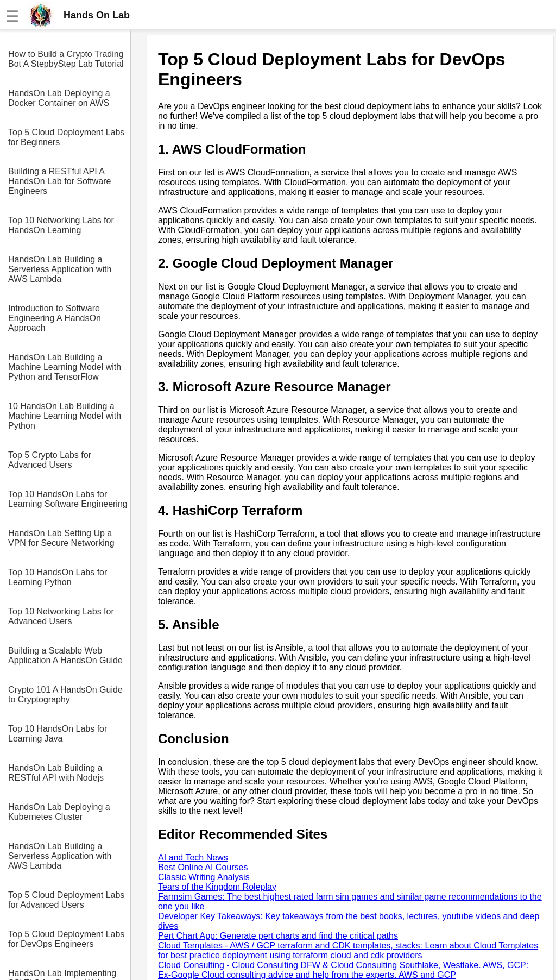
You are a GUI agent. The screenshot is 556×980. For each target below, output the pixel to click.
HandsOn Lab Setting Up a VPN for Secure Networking (61, 538)
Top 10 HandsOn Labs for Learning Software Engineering (68, 499)
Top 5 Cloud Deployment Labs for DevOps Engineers (66, 939)
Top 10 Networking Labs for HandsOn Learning (61, 225)
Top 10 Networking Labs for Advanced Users (61, 616)
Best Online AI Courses (203, 867)
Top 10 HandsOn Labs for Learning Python (58, 577)
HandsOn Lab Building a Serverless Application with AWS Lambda (60, 269)
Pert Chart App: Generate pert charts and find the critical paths (278, 936)
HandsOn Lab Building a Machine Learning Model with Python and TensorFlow (65, 367)
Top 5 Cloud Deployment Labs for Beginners (66, 137)
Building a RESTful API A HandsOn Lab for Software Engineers (59, 181)
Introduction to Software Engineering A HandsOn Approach (55, 318)
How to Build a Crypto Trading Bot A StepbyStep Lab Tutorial (66, 59)
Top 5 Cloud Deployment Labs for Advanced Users (66, 900)
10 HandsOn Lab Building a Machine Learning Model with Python (65, 416)
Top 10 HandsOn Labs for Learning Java (58, 734)
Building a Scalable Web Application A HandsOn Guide (65, 655)
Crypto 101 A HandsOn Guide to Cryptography (65, 695)
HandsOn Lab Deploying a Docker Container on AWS (59, 98)
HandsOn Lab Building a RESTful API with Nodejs (56, 773)
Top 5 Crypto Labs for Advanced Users (50, 460)
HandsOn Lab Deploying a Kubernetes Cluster (59, 812)
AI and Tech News (193, 857)
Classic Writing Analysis (204, 877)
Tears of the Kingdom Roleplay (217, 887)
